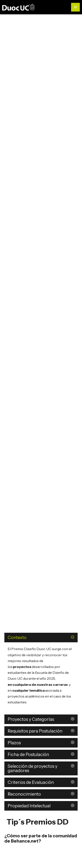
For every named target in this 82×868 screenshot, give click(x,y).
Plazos (15, 743)
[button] (41, 638)
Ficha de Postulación (28, 754)
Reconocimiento (24, 794)
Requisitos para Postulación (35, 731)
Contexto (17, 638)
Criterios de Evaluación (31, 782)
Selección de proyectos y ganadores (32, 768)
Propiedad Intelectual (29, 806)
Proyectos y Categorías (31, 719)
